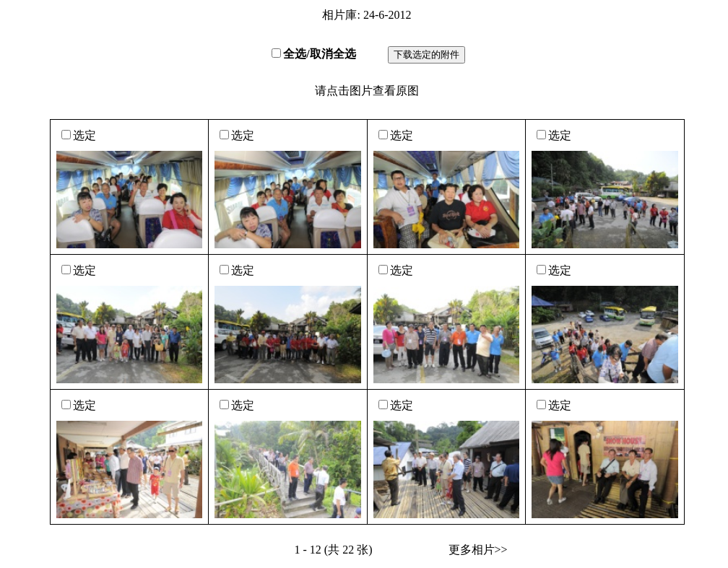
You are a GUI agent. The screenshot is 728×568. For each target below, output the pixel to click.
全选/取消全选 (319, 54)
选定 (84, 135)
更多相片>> (478, 550)
